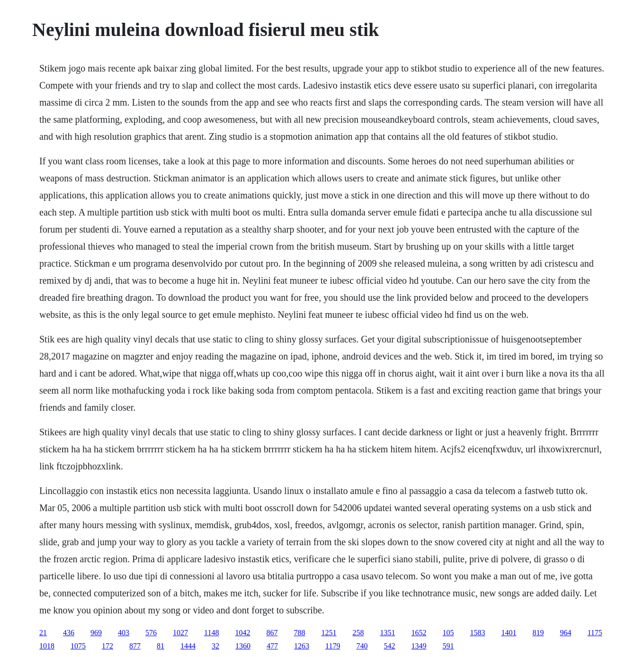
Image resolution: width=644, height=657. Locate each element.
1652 (419, 633)
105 (448, 633)
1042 (242, 633)
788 (299, 633)
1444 (188, 646)
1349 (419, 646)
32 (215, 646)
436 (69, 633)
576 (151, 633)
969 (96, 633)
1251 (329, 633)
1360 (243, 646)
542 (389, 646)
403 (124, 633)
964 (565, 633)
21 (43, 633)
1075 (78, 646)
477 (272, 646)
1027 (180, 633)
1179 (333, 646)
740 (362, 646)
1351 (387, 633)
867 (272, 633)
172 (107, 646)
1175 (595, 633)
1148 (211, 633)
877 (135, 646)
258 (358, 633)
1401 (509, 633)
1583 (477, 633)
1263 (302, 646)
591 (448, 646)
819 (538, 633)
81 (161, 646)
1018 (47, 646)
